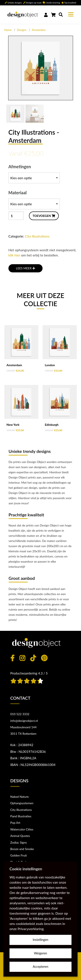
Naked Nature (20, 797)
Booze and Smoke (22, 849)
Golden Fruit (19, 855)
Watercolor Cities (22, 829)
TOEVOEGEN (44, 216)
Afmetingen (34, 174)
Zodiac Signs (19, 842)
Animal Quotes (20, 836)
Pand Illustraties (21, 816)
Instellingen (40, 940)
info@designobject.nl (24, 721)
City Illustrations (37, 236)
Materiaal (34, 200)
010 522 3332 (20, 714)
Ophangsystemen (22, 803)
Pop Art (15, 823)
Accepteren (41, 967)
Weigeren (40, 953)
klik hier (14, 255)
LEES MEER (25, 268)
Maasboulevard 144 (24, 727)
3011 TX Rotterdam (23, 734)
